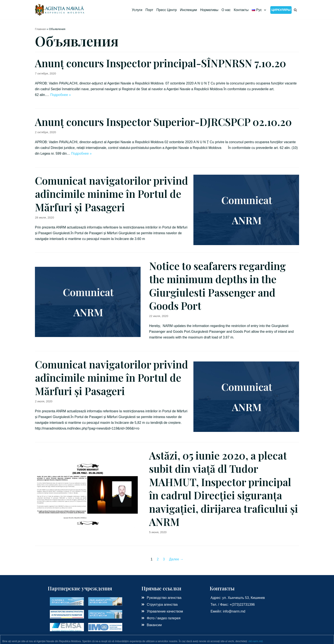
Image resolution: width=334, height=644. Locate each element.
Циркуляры (281, 10)
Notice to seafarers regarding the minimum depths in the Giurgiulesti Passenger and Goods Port (217, 286)
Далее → (176, 559)
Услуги (137, 10)
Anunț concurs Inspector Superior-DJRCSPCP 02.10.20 (163, 122)
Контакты (241, 10)
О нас (226, 10)
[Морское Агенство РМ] (60, 10)
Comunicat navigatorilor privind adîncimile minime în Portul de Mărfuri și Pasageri (112, 194)
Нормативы (209, 10)
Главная (40, 29)
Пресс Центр (167, 10)
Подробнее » (60, 95)
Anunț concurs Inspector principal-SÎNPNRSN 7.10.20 (161, 63)
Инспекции (189, 10)
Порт (149, 10)
